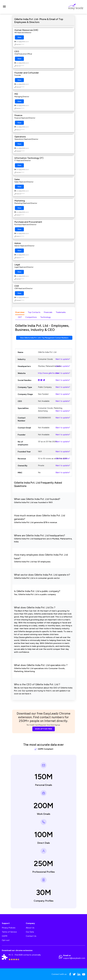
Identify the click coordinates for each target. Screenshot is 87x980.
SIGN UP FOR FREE (44, 729)
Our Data (30, 932)
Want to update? (63, 359)
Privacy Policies (9, 928)
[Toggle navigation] (4, 7)
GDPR (5, 936)
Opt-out (6, 940)
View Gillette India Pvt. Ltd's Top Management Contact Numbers (44, 338)
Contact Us (31, 936)
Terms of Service (9, 932)
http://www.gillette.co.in (48, 373)
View (19, 37)
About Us (30, 928)
